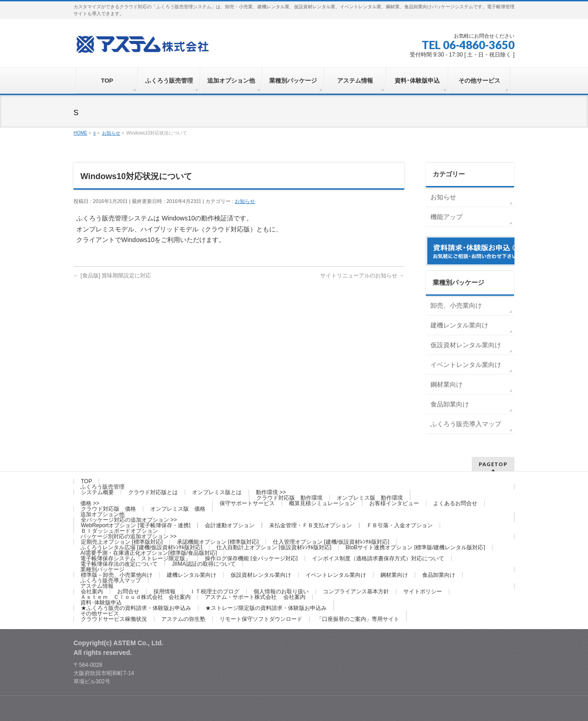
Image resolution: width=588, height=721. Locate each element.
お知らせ (245, 201)
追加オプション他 (102, 514)
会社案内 (92, 591)
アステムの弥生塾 (183, 619)
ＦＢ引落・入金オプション (400, 525)
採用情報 (164, 591)
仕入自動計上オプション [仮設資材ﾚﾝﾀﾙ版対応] (274, 547)
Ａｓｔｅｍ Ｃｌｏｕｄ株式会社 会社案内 (136, 597)
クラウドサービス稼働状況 (114, 619)
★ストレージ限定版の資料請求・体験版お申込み (266, 608)
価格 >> (90, 503)
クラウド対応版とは (153, 492)
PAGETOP (493, 464)
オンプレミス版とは (217, 492)
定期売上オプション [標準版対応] (122, 542)
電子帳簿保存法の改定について (119, 564)
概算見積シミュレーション (322, 503)
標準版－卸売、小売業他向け (117, 575)
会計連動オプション (230, 525)
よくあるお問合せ (455, 503)
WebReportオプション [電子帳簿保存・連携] (136, 525)
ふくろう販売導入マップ (466, 424)
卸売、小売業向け (456, 305)
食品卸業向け (450, 404)
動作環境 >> (271, 492)
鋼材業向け (447, 384)
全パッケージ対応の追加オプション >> (129, 520)
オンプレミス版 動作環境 (370, 498)
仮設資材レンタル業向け (466, 345)
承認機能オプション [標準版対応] (218, 542)
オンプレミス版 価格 (178, 509)
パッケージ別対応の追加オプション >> (128, 536)
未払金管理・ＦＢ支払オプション (311, 525)
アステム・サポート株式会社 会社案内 (255, 597)
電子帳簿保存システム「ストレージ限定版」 (136, 558)
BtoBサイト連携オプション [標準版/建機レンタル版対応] (415, 547)
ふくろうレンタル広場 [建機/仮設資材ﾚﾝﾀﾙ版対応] (141, 547)
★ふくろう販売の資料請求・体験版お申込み (136, 608)
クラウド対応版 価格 (108, 509)
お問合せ (128, 591)
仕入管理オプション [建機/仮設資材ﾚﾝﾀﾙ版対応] (331, 542)
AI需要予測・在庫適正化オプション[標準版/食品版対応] (149, 553)
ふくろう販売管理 (102, 487)
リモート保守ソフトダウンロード (261, 619)
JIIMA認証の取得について (204, 564)
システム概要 (97, 492)
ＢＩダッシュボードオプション (119, 531)
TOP (86, 481)
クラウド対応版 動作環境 (289, 498)
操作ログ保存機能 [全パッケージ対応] (251, 558)
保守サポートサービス (247, 503)
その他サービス (100, 614)
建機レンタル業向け (459, 325)
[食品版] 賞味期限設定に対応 (112, 276)
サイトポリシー (423, 591)
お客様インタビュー (394, 503)
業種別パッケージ (102, 569)
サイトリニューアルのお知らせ (362, 276)
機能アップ (447, 217)
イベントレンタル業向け (466, 365)
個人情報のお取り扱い (281, 591)
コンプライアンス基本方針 (356, 591)
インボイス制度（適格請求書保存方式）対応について (378, 558)
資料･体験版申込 (101, 603)
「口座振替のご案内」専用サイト (358, 619)
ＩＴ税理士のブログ (215, 591)
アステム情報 (97, 586)
